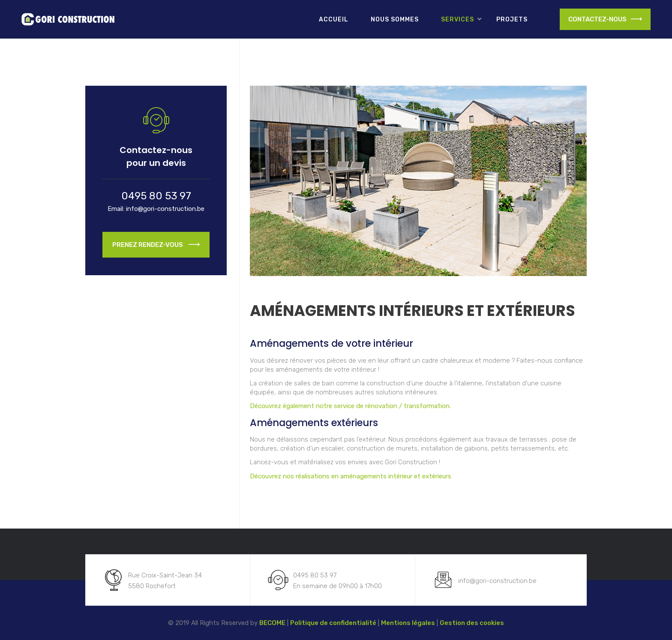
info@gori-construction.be (165, 209)
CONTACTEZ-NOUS (605, 19)
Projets (512, 20)
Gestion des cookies (472, 623)
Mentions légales (408, 623)
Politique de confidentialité (333, 623)
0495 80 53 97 (156, 196)
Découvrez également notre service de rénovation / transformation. (350, 406)
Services (457, 20)
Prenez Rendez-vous (156, 246)
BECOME (272, 623)
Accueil (334, 20)
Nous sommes (395, 20)
